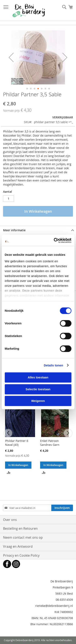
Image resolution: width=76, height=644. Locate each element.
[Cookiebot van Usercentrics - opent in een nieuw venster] (54, 240)
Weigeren (38, 401)
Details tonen (53, 365)
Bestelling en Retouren (20, 528)
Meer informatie (14, 230)
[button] (11, 57)
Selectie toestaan (38, 389)
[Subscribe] (62, 508)
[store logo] (29, 11)
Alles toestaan (38, 377)
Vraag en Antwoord (18, 546)
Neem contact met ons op (23, 537)
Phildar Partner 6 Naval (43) (17, 443)
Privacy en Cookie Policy (21, 555)
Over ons (10, 520)
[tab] (38, 230)
